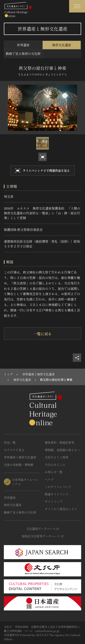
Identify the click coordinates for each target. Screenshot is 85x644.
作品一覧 (10, 442)
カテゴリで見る (14, 450)
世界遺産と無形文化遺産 (20, 457)
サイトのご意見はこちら (61, 509)
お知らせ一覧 (54, 472)
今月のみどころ (55, 465)
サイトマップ (54, 501)
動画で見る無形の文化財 (23, 54)
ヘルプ (49, 479)
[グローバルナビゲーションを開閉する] (77, 6)
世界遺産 (23, 45)
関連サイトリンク (57, 494)
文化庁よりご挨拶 (57, 457)
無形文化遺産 (62, 45)
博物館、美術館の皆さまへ (63, 450)
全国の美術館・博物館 (19, 465)
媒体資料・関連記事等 (60, 442)
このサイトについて (58, 487)
